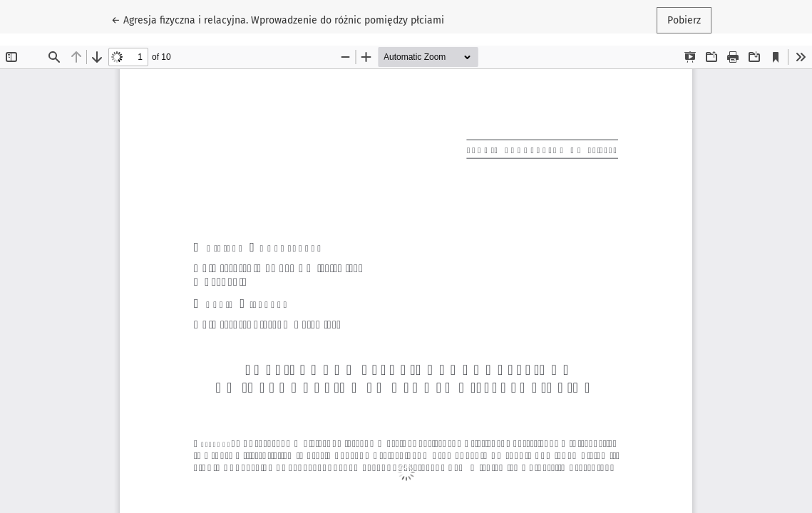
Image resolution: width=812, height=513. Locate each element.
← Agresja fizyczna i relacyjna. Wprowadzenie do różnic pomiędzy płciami (278, 19)
